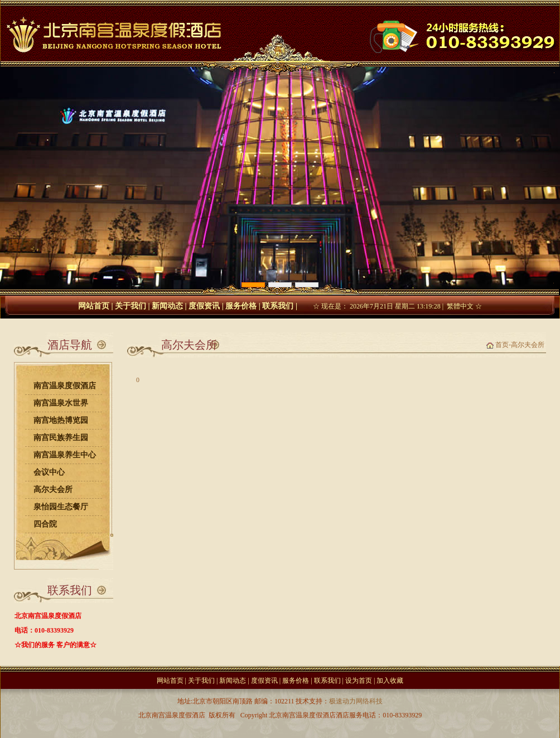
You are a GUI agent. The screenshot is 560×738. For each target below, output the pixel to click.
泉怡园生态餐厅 (61, 507)
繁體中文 (460, 306)
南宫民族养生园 (61, 438)
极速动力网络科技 (356, 701)
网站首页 (94, 306)
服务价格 (241, 306)
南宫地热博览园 (61, 420)
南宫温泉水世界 (61, 403)
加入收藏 (390, 681)
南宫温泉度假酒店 (65, 386)
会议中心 (49, 472)
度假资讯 (204, 306)
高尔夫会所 (53, 489)
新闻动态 (167, 306)
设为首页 (359, 681)
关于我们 (131, 306)
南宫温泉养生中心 (65, 455)
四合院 (45, 524)
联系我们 (278, 306)
